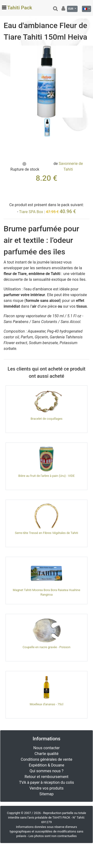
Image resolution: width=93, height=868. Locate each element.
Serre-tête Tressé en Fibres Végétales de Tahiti (46, 533)
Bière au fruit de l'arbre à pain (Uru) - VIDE (46, 476)
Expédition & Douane (47, 765)
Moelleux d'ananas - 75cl (46, 704)
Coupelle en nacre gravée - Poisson (46, 647)
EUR (71, 9)
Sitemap (47, 794)
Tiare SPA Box (31, 212)
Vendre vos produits (46, 788)
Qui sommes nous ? (46, 771)
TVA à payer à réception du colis (46, 782)
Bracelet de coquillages (46, 419)
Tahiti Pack (20, 8)
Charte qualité (46, 754)
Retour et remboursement (46, 777)
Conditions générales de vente (46, 759)
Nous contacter (46, 748)
